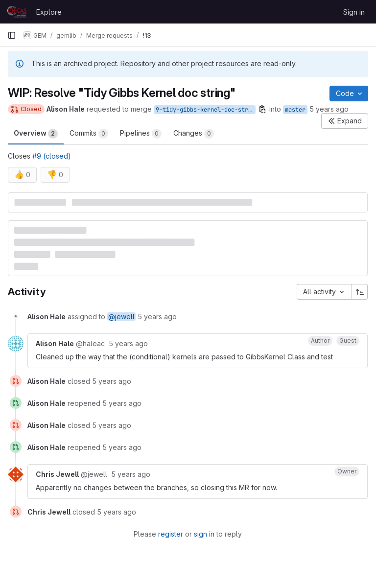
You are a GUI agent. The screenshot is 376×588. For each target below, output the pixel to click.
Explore (49, 12)
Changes (194, 134)
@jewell (121, 317)
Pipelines (141, 134)
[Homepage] (17, 12)
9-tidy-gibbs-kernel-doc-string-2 (206, 110)
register (171, 534)
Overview (36, 134)
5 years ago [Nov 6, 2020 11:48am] (329, 109)
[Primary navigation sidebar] (12, 35)
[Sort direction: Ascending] (360, 292)
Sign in (354, 12)
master (295, 110)
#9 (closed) (52, 156)
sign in (204, 534)
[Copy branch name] (262, 109)
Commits (89, 134)
